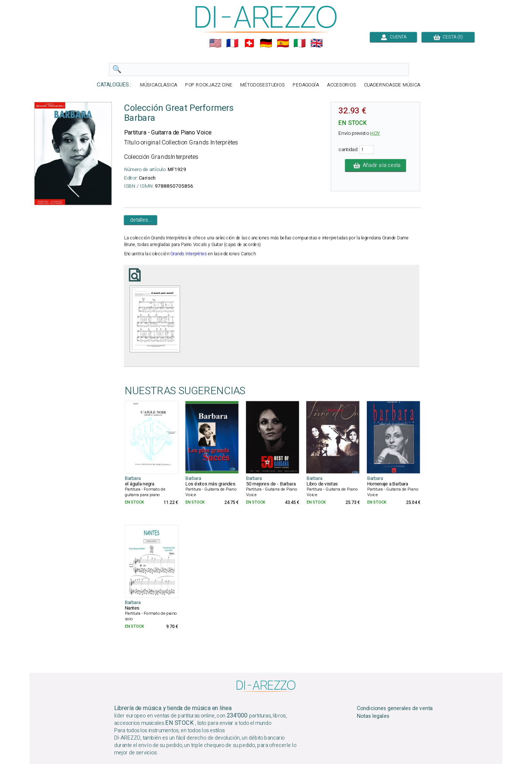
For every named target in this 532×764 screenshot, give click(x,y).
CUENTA (393, 37)
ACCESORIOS (342, 85)
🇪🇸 (283, 43)
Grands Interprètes (188, 254)
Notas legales (373, 716)
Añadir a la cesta (376, 166)
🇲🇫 (232, 43)
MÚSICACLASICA (159, 85)
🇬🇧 (317, 43)
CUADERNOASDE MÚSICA (392, 85)
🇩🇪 (266, 43)
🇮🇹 (300, 43)
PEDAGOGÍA (306, 85)
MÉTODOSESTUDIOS (263, 85)
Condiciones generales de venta (395, 709)
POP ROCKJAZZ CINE (209, 85)
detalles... (141, 220)
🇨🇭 (249, 43)
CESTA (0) (448, 37)
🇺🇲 (215, 43)
